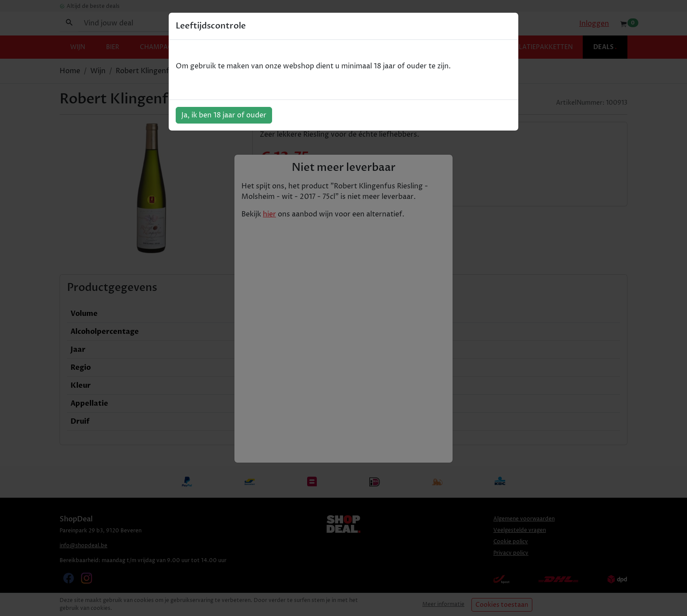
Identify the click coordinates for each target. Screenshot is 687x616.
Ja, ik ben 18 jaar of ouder (224, 115)
